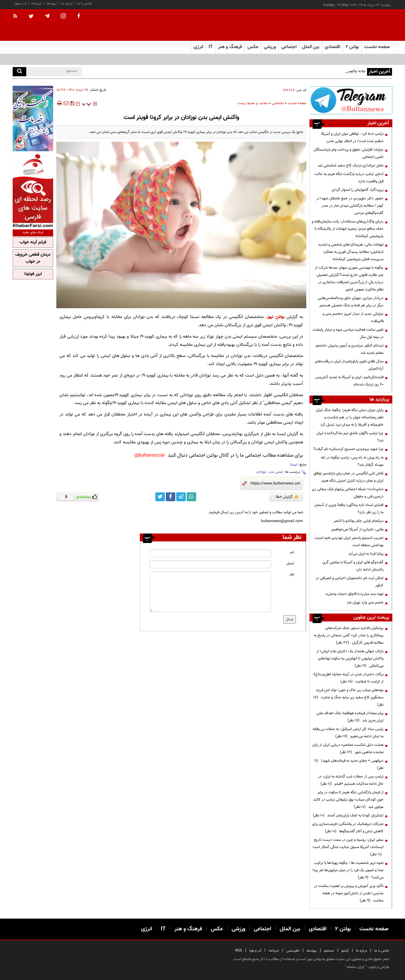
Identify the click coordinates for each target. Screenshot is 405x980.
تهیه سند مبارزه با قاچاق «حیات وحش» (355, 594)
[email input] (210, 564)
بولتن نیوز (276, 317)
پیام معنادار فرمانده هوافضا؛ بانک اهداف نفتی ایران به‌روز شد (350, 717)
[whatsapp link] (191, 497)
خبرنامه (37, 4)
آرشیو (345, 951)
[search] (19, 72)
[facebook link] (171, 497)
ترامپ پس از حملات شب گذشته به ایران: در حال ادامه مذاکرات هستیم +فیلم (351, 780)
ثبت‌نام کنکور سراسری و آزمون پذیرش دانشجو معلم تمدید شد (350, 349)
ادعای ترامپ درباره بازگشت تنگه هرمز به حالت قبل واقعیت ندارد (349, 178)
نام (292, 552)
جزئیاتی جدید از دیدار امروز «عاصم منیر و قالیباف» (353, 318)
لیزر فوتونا (33, 274)
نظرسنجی (293, 951)
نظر (292, 574)
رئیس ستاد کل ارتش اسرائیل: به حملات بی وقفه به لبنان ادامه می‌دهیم (348, 733)
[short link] (275, 484)
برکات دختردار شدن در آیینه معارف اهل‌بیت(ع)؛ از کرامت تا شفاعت (348, 678)
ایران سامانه (355, 967)
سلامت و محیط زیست (253, 103)
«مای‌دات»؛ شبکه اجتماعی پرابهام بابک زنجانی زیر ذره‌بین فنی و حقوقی (348, 493)
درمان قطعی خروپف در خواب (33, 258)
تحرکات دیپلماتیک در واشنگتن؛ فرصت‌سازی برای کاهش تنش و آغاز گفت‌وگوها (348, 828)
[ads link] (351, 100)
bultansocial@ (150, 456)
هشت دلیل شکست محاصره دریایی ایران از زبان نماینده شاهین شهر (348, 749)
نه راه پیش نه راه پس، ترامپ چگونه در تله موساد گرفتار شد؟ (352, 461)
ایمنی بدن (276, 472)
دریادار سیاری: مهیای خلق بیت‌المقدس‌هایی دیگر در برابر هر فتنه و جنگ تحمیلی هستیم (351, 302)
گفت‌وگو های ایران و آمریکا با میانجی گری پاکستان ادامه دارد (353, 566)
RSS (239, 951)
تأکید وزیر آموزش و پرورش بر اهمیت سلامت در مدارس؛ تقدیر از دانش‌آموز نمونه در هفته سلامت (349, 893)
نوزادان (261, 472)
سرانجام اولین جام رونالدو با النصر (358, 521)
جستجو (329, 951)
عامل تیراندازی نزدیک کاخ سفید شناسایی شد (351, 165)
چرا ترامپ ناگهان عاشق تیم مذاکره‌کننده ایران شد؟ (350, 437)
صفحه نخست (377, 47)
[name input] (210, 553)
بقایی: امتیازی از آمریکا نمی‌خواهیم (358, 529)
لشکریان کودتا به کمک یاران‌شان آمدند (348, 815)
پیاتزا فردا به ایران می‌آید (366, 554)
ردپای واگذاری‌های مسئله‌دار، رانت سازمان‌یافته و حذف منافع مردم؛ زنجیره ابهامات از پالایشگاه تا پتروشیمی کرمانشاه (348, 229)
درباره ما (67, 4)
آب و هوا (21, 4)
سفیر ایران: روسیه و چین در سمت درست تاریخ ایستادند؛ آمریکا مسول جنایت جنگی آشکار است (348, 847)
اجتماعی (278, 103)
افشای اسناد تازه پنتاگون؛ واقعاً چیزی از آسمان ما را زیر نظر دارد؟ (349, 509)
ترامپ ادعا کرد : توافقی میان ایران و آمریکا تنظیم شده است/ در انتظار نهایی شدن (352, 137)
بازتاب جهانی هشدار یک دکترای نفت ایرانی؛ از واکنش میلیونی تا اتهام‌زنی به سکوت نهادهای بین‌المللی (350, 659)
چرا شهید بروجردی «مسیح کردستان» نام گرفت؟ (348, 449)
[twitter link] (160, 497)
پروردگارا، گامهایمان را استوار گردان (358, 190)
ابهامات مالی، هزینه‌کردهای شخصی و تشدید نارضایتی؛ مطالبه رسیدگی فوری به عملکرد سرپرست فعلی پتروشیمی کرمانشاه (351, 252)
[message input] (210, 592)
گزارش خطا (287, 497)
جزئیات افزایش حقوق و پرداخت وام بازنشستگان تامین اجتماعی (349, 153)
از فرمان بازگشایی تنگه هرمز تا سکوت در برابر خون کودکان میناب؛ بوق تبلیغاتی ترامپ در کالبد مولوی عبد (348, 800)
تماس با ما (85, 4)
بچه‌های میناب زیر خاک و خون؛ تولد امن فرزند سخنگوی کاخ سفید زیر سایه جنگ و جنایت (348, 697)
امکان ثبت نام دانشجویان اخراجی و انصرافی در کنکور (349, 582)
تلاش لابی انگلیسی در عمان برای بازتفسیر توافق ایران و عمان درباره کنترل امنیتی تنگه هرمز (349, 477)
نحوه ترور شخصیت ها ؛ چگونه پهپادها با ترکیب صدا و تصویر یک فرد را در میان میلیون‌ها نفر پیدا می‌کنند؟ (348, 870)
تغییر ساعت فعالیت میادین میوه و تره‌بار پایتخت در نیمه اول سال (348, 333)
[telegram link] (181, 497)
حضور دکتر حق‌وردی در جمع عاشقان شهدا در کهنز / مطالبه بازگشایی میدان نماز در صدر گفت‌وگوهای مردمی (350, 206)
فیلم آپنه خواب (33, 242)
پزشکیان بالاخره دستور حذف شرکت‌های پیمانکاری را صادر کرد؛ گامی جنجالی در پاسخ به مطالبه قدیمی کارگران (349, 635)
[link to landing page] (361, 25)
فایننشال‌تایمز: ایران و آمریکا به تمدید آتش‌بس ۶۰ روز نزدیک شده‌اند (349, 381)
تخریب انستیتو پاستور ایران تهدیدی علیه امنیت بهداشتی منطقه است (349, 542)
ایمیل (290, 563)
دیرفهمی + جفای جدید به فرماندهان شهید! (349, 764)
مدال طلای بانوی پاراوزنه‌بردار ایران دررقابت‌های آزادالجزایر (349, 365)
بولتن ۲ (352, 47)
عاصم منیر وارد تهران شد (365, 602)
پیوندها (52, 4)
